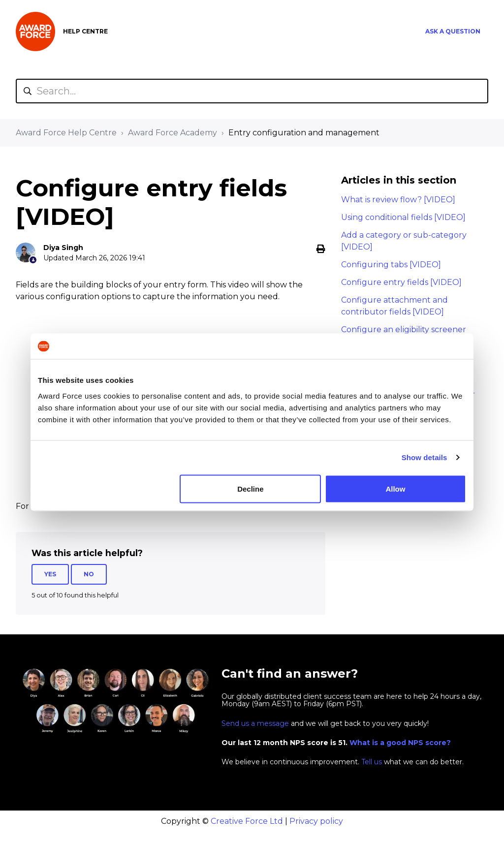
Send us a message (255, 723)
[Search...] (252, 91)
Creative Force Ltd (247, 821)
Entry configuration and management (304, 133)
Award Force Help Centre (66, 133)
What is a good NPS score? (400, 743)
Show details (425, 457)
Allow (395, 488)
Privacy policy (316, 821)
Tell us (372, 762)
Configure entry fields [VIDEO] (401, 282)
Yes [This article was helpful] (50, 574)
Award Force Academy (173, 133)
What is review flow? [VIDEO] (398, 200)
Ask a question (453, 31)
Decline (250, 488)
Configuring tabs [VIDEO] (391, 265)
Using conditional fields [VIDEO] (403, 217)
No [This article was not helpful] (89, 574)
